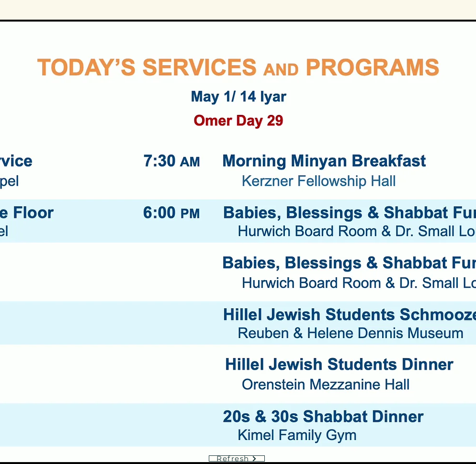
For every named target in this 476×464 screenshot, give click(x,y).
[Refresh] (237, 458)
